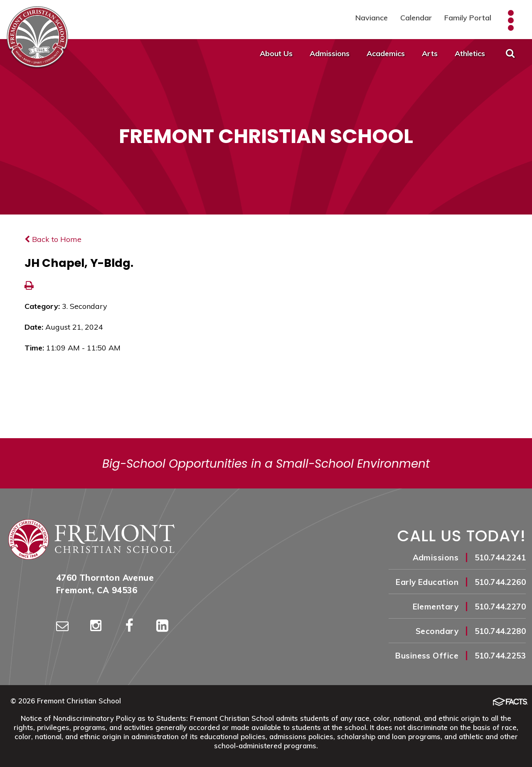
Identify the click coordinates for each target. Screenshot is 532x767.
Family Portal (468, 18)
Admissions (330, 53)
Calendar (416, 18)
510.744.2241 (500, 557)
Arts (430, 53)
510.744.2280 (500, 631)
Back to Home (53, 239)
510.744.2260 (500, 582)
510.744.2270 (500, 607)
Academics (386, 53)
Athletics (470, 53)
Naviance (372, 18)
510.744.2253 (500, 656)
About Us (276, 53)
